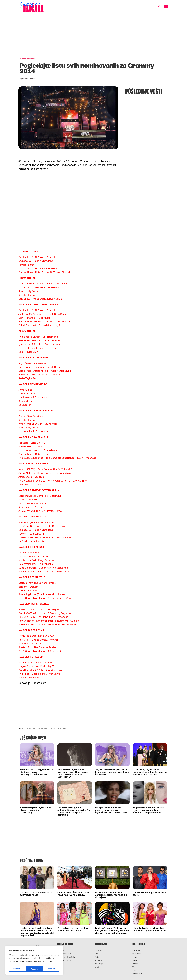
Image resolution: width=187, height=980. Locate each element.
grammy (44, 728)
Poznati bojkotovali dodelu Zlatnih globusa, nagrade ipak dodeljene (112, 895)
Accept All (52, 969)
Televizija (99, 964)
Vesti (97, 967)
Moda (135, 964)
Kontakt (99, 950)
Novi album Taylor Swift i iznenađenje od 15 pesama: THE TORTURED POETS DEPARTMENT (73, 773)
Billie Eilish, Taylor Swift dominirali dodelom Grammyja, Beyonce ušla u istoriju (150, 772)
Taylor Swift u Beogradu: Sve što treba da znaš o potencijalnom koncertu (36, 772)
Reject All (35, 969)
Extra (135, 957)
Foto (97, 957)
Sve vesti (137, 954)
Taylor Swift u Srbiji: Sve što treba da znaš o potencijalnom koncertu (112, 772)
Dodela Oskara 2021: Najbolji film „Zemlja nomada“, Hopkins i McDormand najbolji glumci (112, 931)
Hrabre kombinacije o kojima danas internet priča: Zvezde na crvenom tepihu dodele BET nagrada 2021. (37, 932)
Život (135, 971)
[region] (34, 961)
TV (134, 967)
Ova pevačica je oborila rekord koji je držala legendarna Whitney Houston (112, 810)
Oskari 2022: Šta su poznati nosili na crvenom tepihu (73, 894)
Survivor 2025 (64, 954)
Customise (17, 969)
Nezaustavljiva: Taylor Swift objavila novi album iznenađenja (35, 810)
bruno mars (26, 728)
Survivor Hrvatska (66, 957)
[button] (159, 7)
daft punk (36, 728)
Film (97, 954)
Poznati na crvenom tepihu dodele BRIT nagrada (73, 930)
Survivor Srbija (65, 961)
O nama (136, 950)
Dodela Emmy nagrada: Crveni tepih (150, 894)
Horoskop (137, 974)
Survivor (62, 950)
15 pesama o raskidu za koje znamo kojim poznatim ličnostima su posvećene (149, 810)
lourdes (52, 728)
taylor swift (61, 728)
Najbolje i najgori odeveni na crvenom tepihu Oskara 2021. (150, 930)
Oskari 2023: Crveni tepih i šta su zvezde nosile (37, 894)
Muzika (98, 961)
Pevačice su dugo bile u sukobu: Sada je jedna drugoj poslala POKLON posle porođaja (74, 811)
